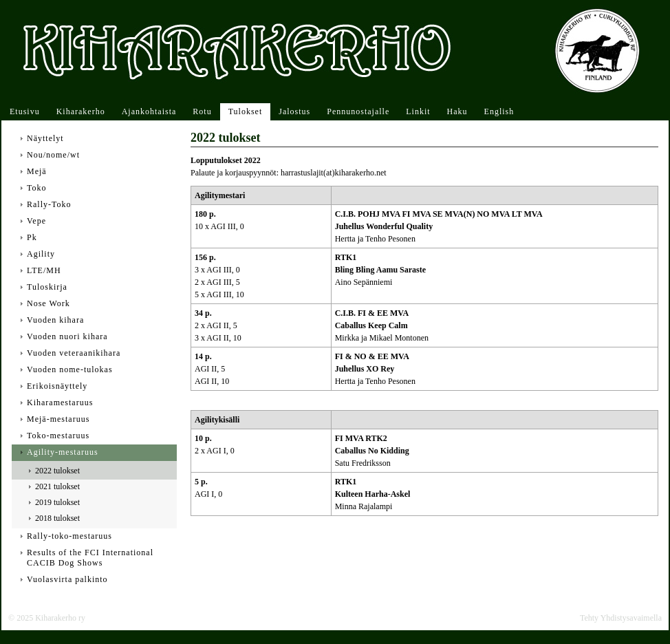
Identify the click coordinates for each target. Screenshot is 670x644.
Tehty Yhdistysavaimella (621, 618)
